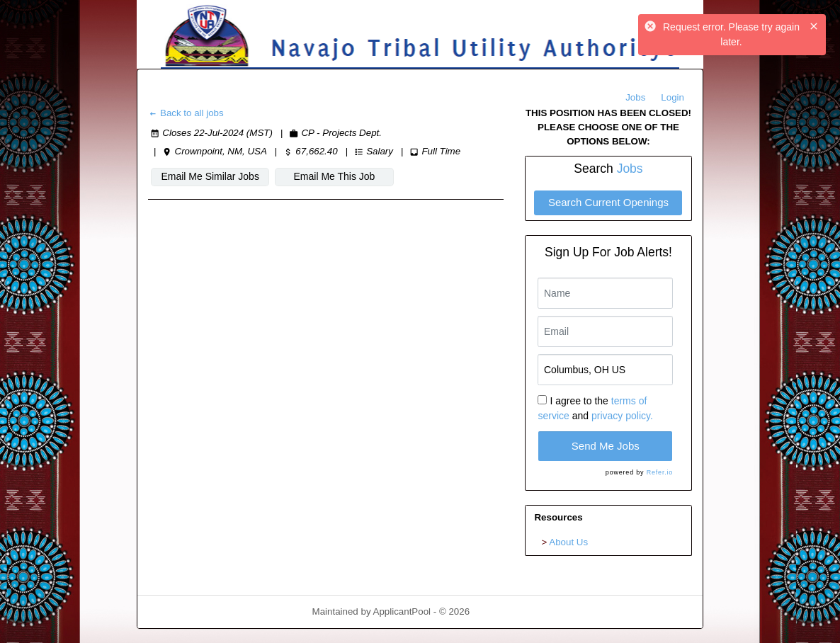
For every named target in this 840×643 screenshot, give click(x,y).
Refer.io (660, 472)
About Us (568, 542)
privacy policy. (622, 416)
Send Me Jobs (606, 446)
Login (672, 97)
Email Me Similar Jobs (210, 176)
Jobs (635, 97)
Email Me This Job (335, 176)
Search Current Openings (608, 202)
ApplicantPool (402, 611)
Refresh (512, 611)
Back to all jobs (186, 113)
